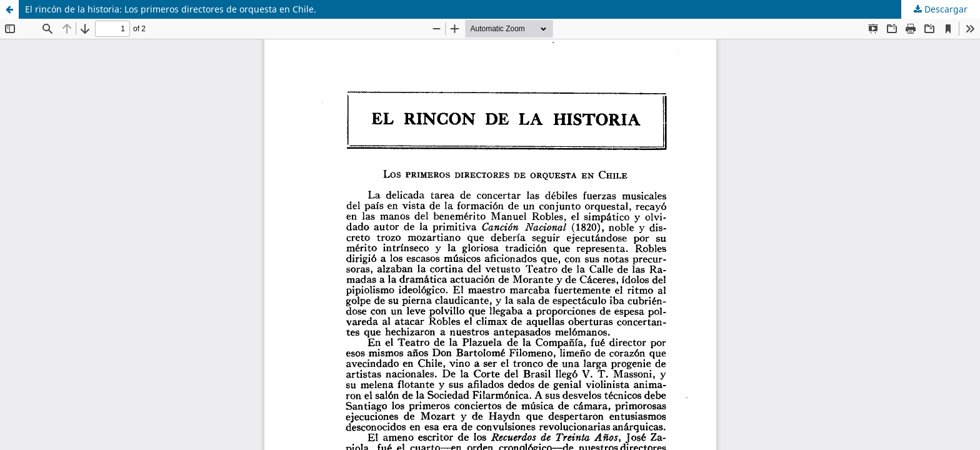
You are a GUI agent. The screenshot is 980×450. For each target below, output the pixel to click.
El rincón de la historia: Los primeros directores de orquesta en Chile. (171, 9)
